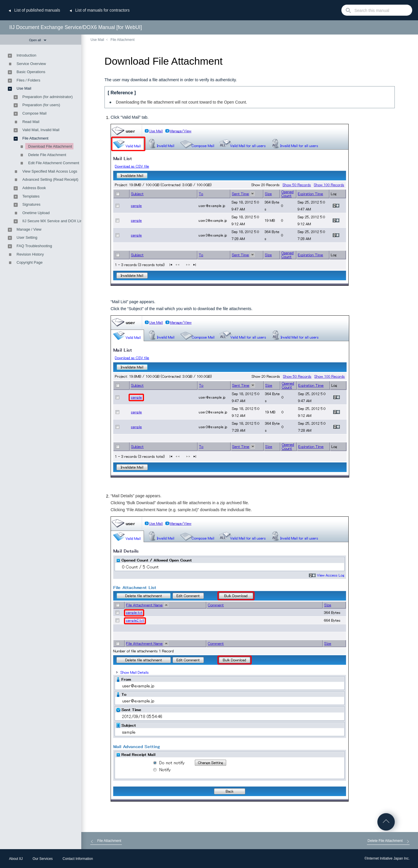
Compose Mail (34, 113)
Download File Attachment (50, 146)
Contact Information (78, 859)
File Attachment (123, 40)
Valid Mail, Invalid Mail (41, 130)
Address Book (34, 188)
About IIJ (16, 859)
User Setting (27, 237)
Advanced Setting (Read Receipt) (50, 179)
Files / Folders (28, 80)
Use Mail (97, 40)
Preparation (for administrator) (47, 97)
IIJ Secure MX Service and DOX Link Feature (60, 221)
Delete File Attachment (47, 155)
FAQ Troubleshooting (34, 246)
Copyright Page (30, 262)
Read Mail (31, 122)
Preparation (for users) (41, 105)
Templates (31, 196)
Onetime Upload (36, 213)
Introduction (26, 55)
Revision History (30, 254)
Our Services (43, 859)
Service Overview (31, 64)
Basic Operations (31, 72)
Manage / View (29, 229)
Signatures (31, 204)
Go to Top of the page (386, 822)
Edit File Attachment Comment (54, 163)
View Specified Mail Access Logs (50, 171)
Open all (38, 40)
